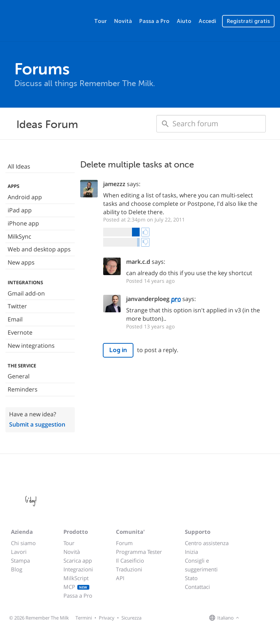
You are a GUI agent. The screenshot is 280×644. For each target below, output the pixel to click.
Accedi (207, 21)
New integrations (31, 346)
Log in (118, 350)
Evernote (20, 332)
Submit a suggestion (37, 424)
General (19, 376)
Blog (17, 569)
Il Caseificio (130, 560)
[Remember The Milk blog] (271, 618)
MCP (76, 587)
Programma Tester (139, 552)
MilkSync (20, 236)
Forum (124, 543)
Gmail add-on (26, 293)
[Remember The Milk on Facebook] (252, 618)
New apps (21, 262)
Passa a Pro (154, 21)
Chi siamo (23, 543)
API (120, 578)
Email (15, 319)
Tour (100, 21)
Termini (84, 618)
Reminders (23, 389)
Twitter (17, 306)
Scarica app (78, 560)
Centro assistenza (207, 543)
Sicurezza (131, 618)
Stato (191, 578)
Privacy (107, 618)
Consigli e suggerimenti (201, 565)
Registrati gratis (248, 21)
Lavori (19, 552)
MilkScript (76, 578)
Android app (25, 197)
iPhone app (23, 223)
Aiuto (184, 21)
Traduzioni (129, 569)
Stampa (20, 560)
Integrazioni (78, 569)
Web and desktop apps (39, 249)
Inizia (191, 552)
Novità (123, 21)
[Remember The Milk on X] (262, 618)
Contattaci (197, 587)
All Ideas (19, 166)
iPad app (20, 210)
